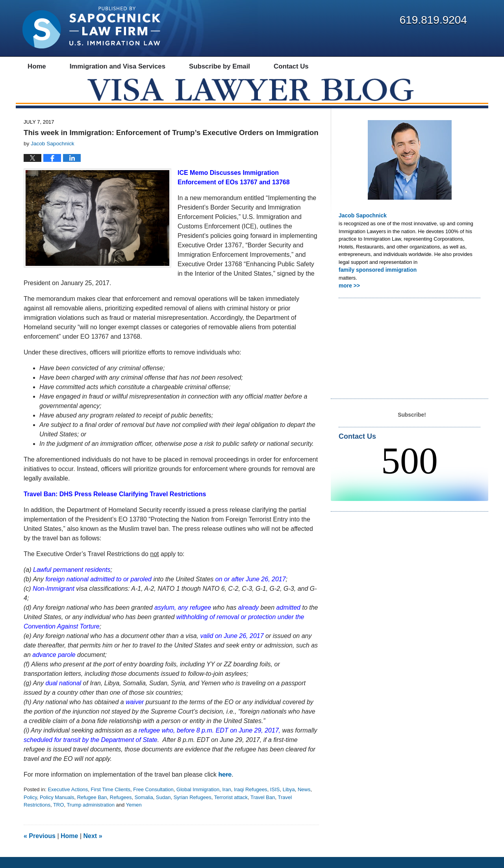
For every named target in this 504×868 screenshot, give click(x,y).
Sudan (163, 808)
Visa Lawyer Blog (91, 28)
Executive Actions (68, 801)
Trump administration (91, 816)
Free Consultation (153, 801)
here (225, 786)
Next (93, 847)
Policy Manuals (57, 808)
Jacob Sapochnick (361, 227)
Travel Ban (263, 808)
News (304, 801)
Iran (226, 801)
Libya (289, 801)
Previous (40, 847)
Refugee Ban (92, 808)
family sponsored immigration (375, 280)
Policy (30, 808)
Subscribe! (412, 424)
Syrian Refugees (193, 808)
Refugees (121, 808)
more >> (349, 296)
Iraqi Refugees (251, 801)
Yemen (134, 816)
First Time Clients (111, 801)
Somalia (144, 808)
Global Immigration (198, 801)
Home (69, 847)
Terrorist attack (231, 808)
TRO (58, 816)
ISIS (275, 801)
